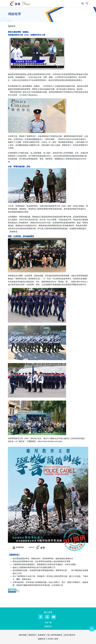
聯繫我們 (48, 626)
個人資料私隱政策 (55, 635)
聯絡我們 (32, 635)
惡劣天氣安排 (70, 635)
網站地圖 (23, 635)
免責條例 (42, 635)
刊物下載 (48, 623)
